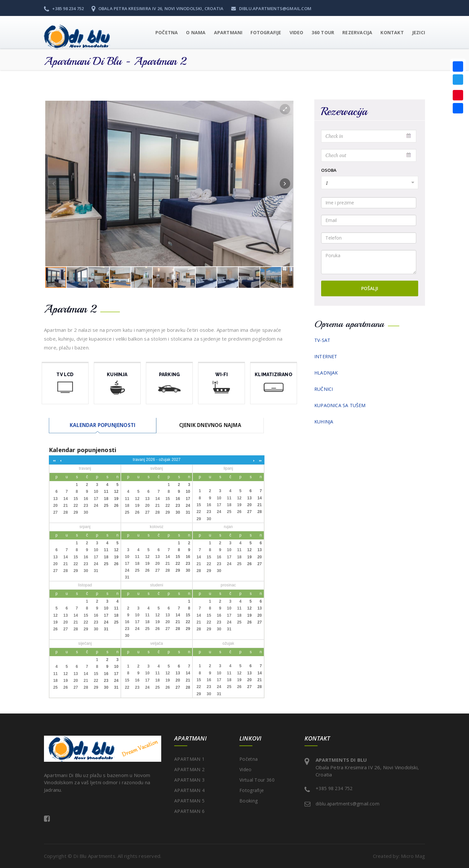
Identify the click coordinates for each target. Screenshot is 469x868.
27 (55, 513)
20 (55, 506)
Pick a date (409, 136)
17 (96, 499)
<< (54, 460)
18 (106, 499)
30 (86, 513)
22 (76, 506)
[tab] (102, 425)
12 (116, 492)
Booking (249, 801)
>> (260, 460)
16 (86, 499)
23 (86, 506)
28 (66, 513)
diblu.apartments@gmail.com (271, 8)
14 (66, 499)
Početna (167, 32)
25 (106, 506)
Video (246, 769)
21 (66, 506)
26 (116, 506)
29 (76, 513)
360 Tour (323, 32)
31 (188, 513)
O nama (196, 32)
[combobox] (370, 183)
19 (116, 499)
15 (76, 499)
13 (55, 499)
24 (96, 506)
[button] (224, 33)
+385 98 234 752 (64, 8)
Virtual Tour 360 (257, 780)
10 (96, 492)
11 (106, 492)
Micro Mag (413, 856)
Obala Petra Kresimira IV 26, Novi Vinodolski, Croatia (157, 8)
